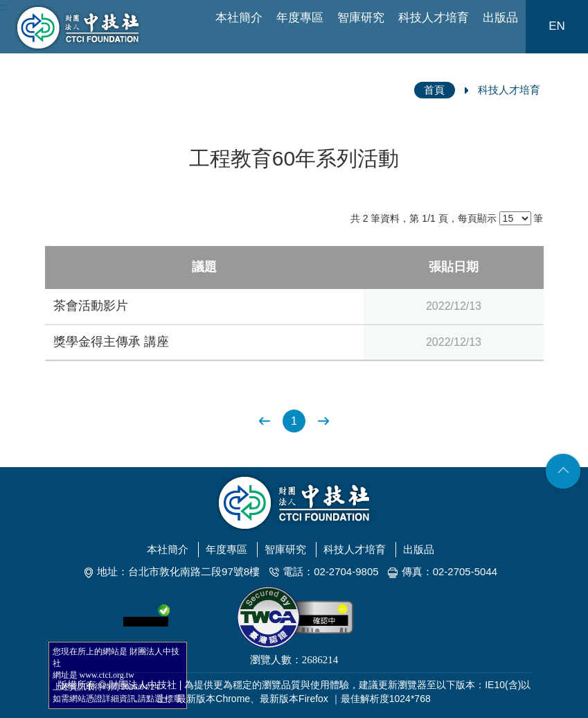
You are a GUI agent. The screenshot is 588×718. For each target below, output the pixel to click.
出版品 (500, 18)
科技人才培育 (434, 18)
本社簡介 (239, 18)
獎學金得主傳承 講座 (111, 342)
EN (557, 26)
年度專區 (300, 18)
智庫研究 (361, 18)
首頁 (434, 90)
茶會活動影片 (91, 306)
